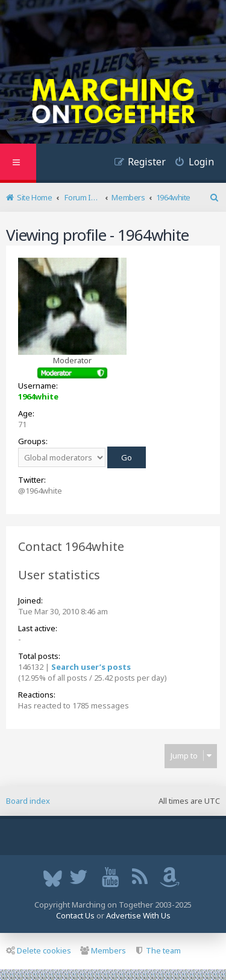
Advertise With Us (138, 915)
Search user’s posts (91, 667)
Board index (28, 801)
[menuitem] (190, 163)
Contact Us (75, 915)
